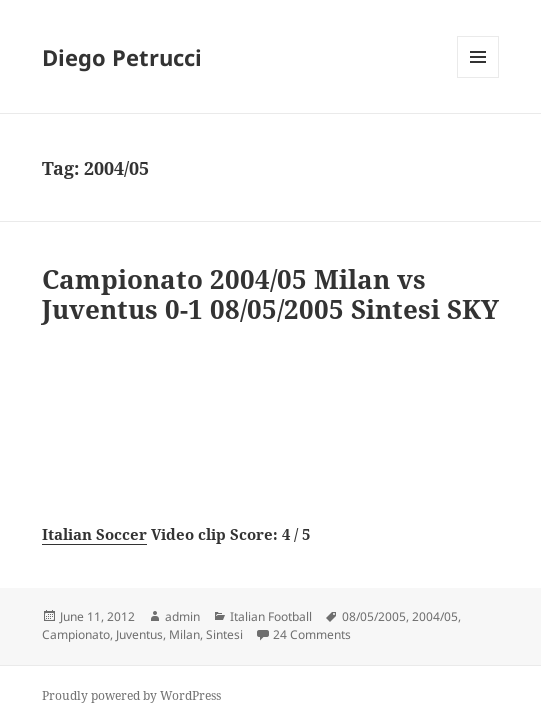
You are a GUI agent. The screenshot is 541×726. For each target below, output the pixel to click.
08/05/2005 (374, 616)
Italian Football (271, 616)
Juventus (139, 634)
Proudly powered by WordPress (131, 695)
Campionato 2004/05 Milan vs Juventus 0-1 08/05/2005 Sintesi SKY (270, 294)
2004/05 (435, 616)
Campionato (76, 634)
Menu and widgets (478, 77)
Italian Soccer (94, 534)
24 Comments (312, 634)
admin (182, 616)
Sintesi (224, 634)
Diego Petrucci (122, 57)
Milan (184, 634)
